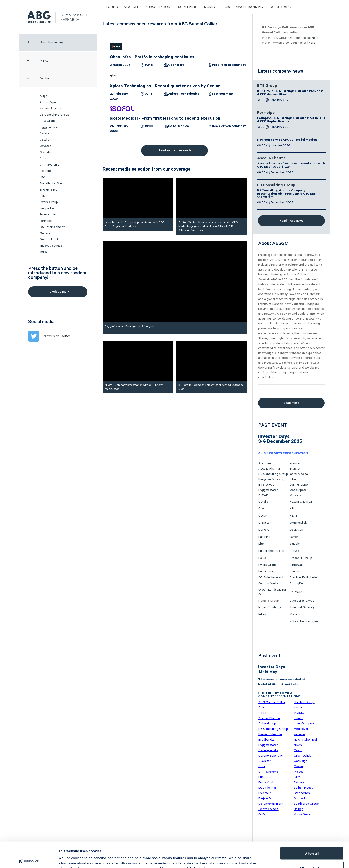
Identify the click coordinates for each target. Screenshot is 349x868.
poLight (295, 544)
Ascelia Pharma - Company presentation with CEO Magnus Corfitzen (291, 166)
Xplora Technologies (184, 94)
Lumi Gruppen (300, 485)
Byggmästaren (50, 127)
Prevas (294, 551)
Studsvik (296, 592)
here (315, 38)
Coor (43, 158)
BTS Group (48, 121)
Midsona (295, 495)
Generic (45, 233)
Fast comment (223, 94)
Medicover (301, 729)
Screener (187, 7)
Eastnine (46, 171)
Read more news (291, 221)
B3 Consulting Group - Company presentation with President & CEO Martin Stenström (289, 194)
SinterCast (297, 565)
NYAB (294, 516)
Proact (298, 772)
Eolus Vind (266, 782)
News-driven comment (229, 127)
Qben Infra (176, 65)
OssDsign (296, 530)
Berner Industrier (270, 734)
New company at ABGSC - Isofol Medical (287, 140)
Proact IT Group (301, 558)
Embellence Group (53, 183)
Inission (295, 463)
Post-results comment (229, 65)
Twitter (65, 336)
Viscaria (295, 614)
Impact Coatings (51, 246)
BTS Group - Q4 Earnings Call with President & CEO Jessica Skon (290, 93)
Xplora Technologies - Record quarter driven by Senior (165, 87)
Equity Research (122, 7)
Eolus (43, 196)
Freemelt (265, 793)
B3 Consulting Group (54, 115)
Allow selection (312, 842)
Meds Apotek (299, 490)
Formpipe (46, 221)
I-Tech (294, 479)
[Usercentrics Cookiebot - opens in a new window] (29, 859)
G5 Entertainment (52, 227)
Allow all (312, 827)
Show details (234, 857)
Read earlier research (175, 150)
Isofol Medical (179, 127)
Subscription (158, 7)
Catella (44, 140)
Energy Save (48, 190)
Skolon (294, 571)
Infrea (44, 252)
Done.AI (264, 530)
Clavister (46, 152)
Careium (45, 133)
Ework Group (49, 202)
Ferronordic (48, 215)
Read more (291, 403)
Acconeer (265, 463)
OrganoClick (298, 523)
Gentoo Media (50, 240)
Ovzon (294, 537)
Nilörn (294, 509)
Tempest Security (302, 607)
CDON (263, 516)
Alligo (44, 96)
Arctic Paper (48, 102)
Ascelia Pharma (50, 109)
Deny (312, 856)
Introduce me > (58, 292)
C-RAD (263, 495)
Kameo (210, 7)
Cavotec (45, 146)
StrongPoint (298, 583)
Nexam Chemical (301, 502)
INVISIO (295, 469)
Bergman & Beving (271, 479)
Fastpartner (48, 208)
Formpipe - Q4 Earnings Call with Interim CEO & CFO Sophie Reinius (291, 120)
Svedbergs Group (302, 601)
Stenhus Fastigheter (304, 577)
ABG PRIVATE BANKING (244, 7)
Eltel (43, 177)
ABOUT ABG (281, 7)
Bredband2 (266, 740)
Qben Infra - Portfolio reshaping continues (152, 58)
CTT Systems (49, 165)
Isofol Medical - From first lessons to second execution (165, 119)
